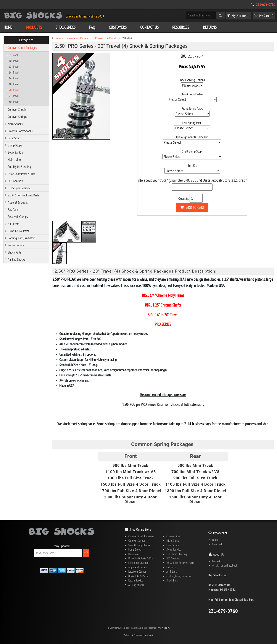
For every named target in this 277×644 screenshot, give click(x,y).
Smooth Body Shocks (20, 131)
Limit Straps (15, 138)
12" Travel (14, 67)
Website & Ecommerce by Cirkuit (138, 635)
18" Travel (14, 84)
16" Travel (14, 78)
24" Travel (14, 96)
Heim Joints (14, 159)
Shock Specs (66, 27)
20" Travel (14, 90)
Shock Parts (14, 252)
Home (8, 27)
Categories (26, 40)
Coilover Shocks (17, 109)
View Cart (217, 544)
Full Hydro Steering (19, 167)
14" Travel (14, 72)
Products (34, 27)
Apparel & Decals (18, 202)
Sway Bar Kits (16, 152)
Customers (118, 27)
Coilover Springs (17, 117)
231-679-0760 (266, 5)
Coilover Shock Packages (22, 48)
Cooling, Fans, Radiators (22, 238)
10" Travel (14, 61)
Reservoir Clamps (18, 217)
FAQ (92, 27)
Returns (210, 27)
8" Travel (13, 55)
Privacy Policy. (163, 628)
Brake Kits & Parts (18, 231)
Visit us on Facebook (225, 565)
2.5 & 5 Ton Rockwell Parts (23, 195)
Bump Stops (15, 145)
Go (86, 552)
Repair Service (16, 245)
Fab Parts (13, 209)
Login (215, 540)
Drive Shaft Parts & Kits (21, 174)
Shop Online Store (140, 529)
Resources (181, 27)
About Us (218, 554)
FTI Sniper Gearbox (19, 188)
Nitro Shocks (15, 124)
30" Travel (14, 102)
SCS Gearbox (15, 181)
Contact (216, 561)
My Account (220, 533)
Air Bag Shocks (16, 259)
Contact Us (149, 27)
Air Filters (13, 224)
